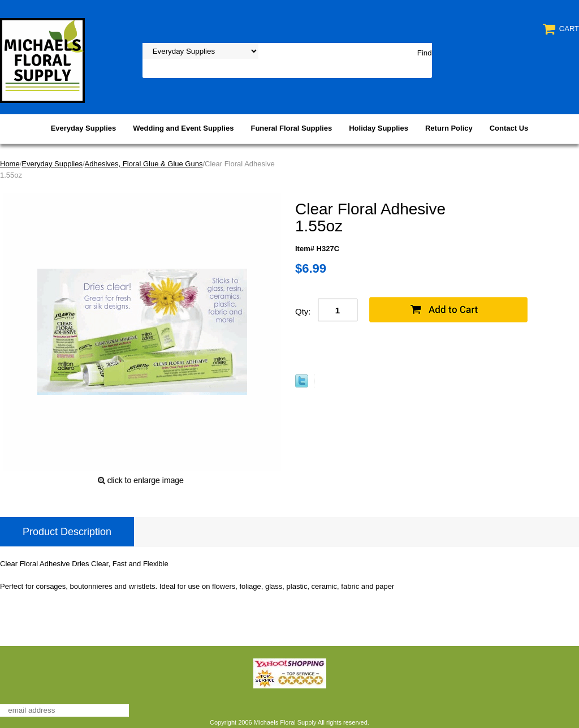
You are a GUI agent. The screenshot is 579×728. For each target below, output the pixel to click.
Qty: (303, 311)
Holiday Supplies (379, 128)
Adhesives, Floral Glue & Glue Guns (144, 164)
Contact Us (509, 128)
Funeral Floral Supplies (291, 128)
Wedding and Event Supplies (183, 128)
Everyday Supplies (84, 128)
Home (10, 164)
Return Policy (449, 128)
